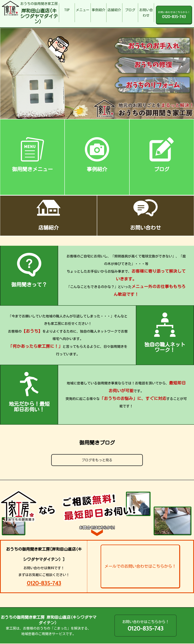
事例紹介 (99, 10)
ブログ (130, 10)
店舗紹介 (114, 10)
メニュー (83, 10)
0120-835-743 (44, 583)
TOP (67, 10)
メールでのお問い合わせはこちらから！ (140, 566)
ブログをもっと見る (97, 460)
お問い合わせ (146, 13)
